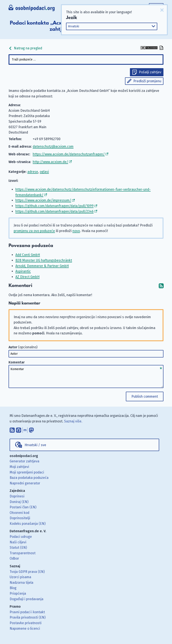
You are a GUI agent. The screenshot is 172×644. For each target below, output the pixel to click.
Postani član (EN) (23, 507)
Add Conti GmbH (28, 255)
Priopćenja (18, 593)
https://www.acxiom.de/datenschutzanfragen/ (69, 154)
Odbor (14, 558)
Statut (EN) (18, 548)
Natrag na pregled (25, 48)
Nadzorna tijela (21, 583)
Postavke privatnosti (26, 623)
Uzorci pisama (20, 577)
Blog (13, 588)
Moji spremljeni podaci (27, 472)
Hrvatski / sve (35, 445)
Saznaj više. (73, 421)
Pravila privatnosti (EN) (28, 617)
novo (76, 231)
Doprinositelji (20, 518)
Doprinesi (17, 496)
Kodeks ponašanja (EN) (28, 524)
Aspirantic (23, 271)
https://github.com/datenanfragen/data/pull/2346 (54, 211)
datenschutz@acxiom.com (53, 146)
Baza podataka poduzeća (29, 478)
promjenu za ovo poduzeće (34, 231)
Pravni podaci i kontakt (27, 612)
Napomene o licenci (25, 629)
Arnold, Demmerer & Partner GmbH (42, 266)
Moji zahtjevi (19, 467)
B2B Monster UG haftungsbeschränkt (44, 260)
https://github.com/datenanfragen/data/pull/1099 (54, 206)
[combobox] (86, 60)
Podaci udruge (21, 537)
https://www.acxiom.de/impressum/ (43, 200)
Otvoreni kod (19, 513)
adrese (33, 172)
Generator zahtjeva (24, 461)
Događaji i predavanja (26, 599)
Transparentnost (23, 553)
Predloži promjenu (147, 81)
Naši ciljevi (18, 542)
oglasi (44, 172)
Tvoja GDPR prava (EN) (27, 572)
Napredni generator (25, 483)
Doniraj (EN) (19, 502)
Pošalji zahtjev (150, 72)
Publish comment (145, 396)
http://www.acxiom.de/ (50, 162)
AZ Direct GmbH (27, 277)
